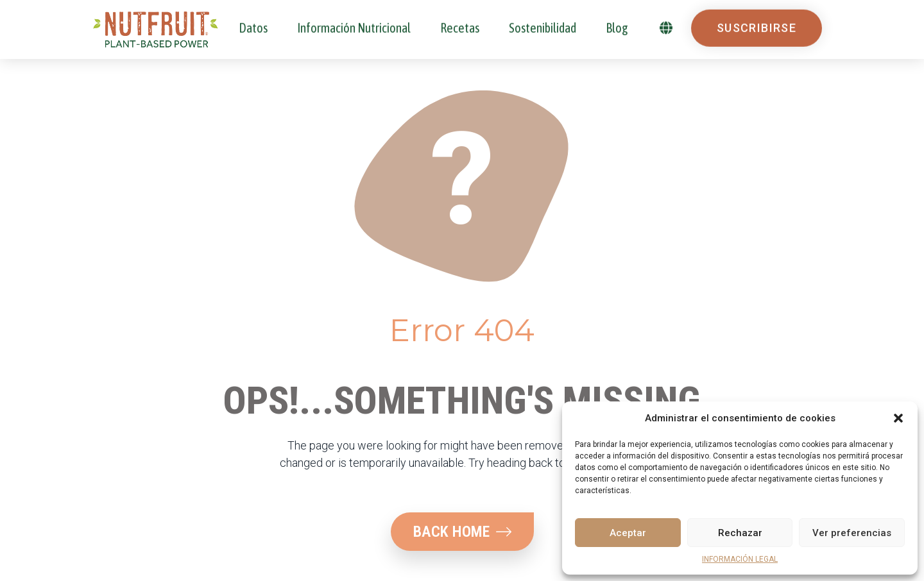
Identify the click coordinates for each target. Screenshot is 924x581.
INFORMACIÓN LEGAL (740, 559)
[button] (898, 418)
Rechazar (740, 533)
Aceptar (628, 533)
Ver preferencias (852, 533)
